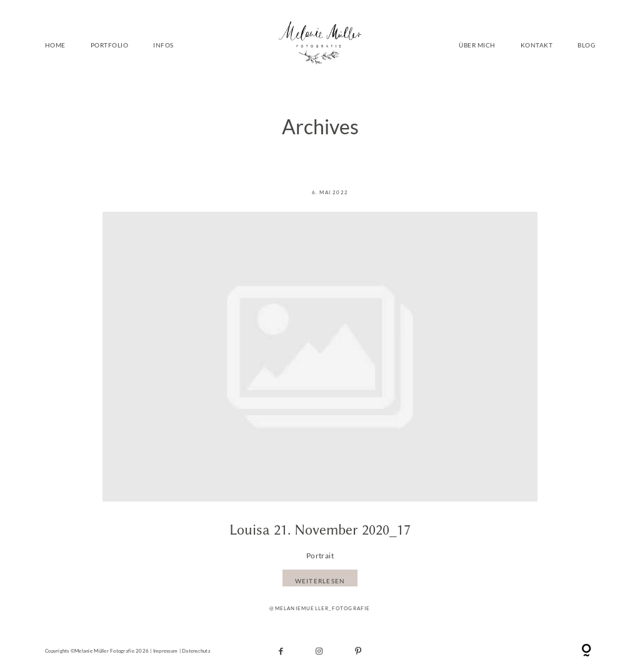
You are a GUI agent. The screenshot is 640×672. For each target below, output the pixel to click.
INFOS (163, 45)
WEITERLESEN (320, 581)
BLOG (586, 45)
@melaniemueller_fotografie (320, 608)
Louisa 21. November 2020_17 (320, 530)
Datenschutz (196, 651)
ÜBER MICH (477, 45)
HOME (55, 45)
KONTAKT (537, 45)
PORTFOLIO (109, 45)
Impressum (165, 651)
